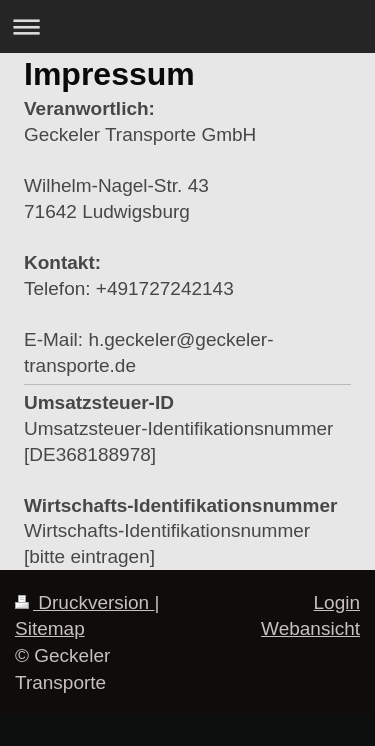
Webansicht (310, 628)
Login (337, 602)
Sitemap (50, 628)
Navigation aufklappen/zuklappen (187, 26)
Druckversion (84, 602)
